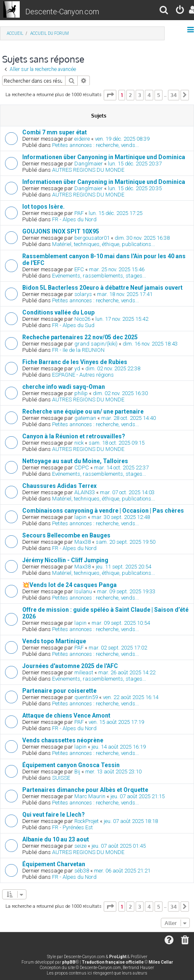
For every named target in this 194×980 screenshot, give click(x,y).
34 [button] (174, 95)
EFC (79, 269)
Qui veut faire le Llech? (54, 815)
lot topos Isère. (43, 207)
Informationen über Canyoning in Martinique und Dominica (104, 157)
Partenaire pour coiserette (59, 691)
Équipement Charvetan (54, 864)
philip (81, 393)
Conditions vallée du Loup (58, 312)
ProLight (118, 957)
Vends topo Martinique (54, 641)
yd (77, 368)
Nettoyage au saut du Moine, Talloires (75, 461)
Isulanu (83, 591)
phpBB (69, 962)
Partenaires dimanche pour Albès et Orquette (85, 790)
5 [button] (159, 95)
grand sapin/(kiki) (96, 344)
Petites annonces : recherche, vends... (96, 145)
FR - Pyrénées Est (72, 827)
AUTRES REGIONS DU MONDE (88, 170)
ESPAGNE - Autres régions (83, 375)
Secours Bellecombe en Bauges (66, 535)
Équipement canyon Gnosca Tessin (71, 765)
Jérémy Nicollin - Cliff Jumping (65, 560)
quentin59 (86, 697)
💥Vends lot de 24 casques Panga (69, 585)
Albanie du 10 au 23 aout (56, 839)
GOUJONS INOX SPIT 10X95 (61, 231)
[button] (110, 95)
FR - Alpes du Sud (73, 325)
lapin (80, 517)
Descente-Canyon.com (62, 12)
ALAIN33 (85, 492)
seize (80, 846)
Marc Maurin (90, 796)
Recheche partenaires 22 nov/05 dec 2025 (80, 337)
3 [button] (140, 95)
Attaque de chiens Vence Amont (66, 715)
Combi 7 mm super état (55, 132)
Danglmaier (89, 164)
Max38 (83, 542)
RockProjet (87, 821)
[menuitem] (164, 11)
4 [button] (149, 95)
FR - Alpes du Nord (74, 219)
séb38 (82, 871)
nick (79, 443)
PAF (79, 213)
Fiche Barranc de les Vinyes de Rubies (75, 362)
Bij (77, 772)
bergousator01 (92, 238)
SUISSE (61, 778)
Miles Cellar (161, 962)
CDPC (82, 468)
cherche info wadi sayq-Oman (64, 387)
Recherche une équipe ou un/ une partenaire (83, 411)
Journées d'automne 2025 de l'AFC (70, 666)
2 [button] (130, 95)
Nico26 (82, 319)
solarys (83, 294)
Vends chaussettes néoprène (63, 740)
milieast (84, 672)
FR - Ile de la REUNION (78, 350)
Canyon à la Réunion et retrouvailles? (74, 436)
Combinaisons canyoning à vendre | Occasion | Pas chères (103, 511)
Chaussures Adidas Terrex (59, 486)
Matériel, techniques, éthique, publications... (104, 244)
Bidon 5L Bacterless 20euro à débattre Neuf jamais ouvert (102, 288)
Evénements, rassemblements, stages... (99, 276)
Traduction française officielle (113, 962)
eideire (82, 139)
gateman (85, 418)
